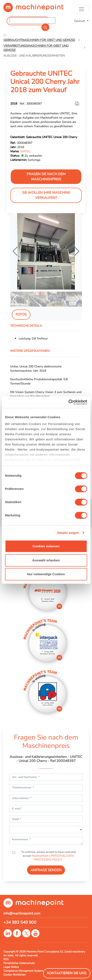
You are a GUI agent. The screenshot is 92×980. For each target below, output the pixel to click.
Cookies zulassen (46, 546)
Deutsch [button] (80, 21)
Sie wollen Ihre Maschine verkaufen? (46, 195)
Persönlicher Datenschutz (19, 963)
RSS (6, 959)
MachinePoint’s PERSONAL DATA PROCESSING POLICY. (53, 858)
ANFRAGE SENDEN (46, 870)
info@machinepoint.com (22, 913)
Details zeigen (68, 533)
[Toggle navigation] (81, 9)
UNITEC (25, 151)
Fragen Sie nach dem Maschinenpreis (46, 177)
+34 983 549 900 (20, 922)
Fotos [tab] (21, 315)
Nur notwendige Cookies (46, 574)
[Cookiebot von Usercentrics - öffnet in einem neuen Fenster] (68, 402)
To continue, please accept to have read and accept (48, 856)
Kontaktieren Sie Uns (67, 973)
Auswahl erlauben (46, 560)
